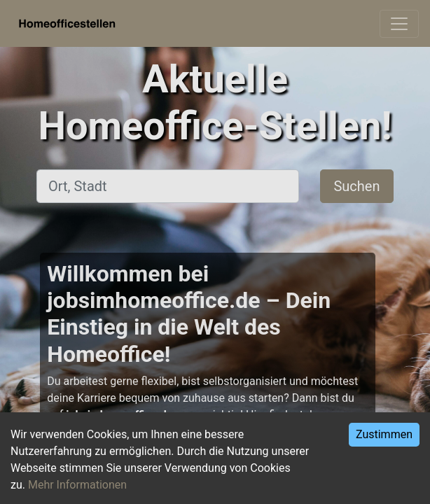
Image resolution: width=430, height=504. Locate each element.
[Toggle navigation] (399, 24)
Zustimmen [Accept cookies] (384, 434)
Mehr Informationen (77, 485)
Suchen (356, 186)
